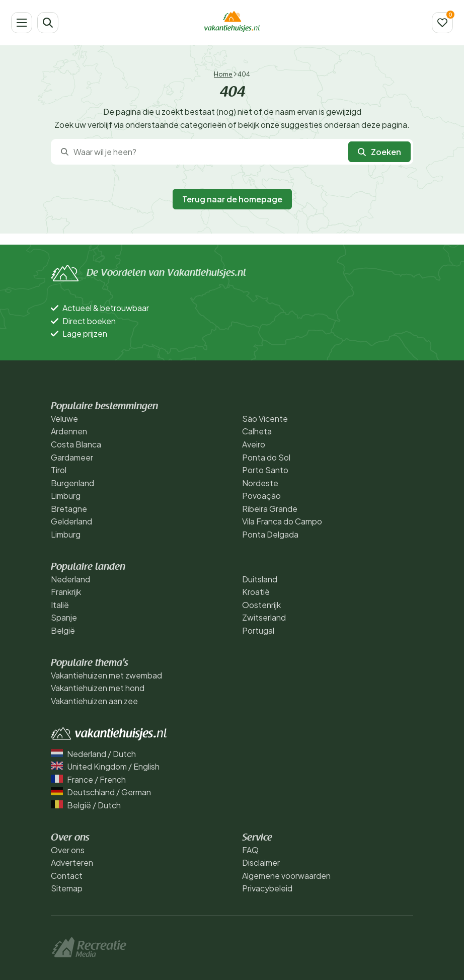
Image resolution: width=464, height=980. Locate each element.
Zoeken (379, 152)
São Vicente (265, 419)
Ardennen (69, 431)
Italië (60, 605)
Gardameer (72, 457)
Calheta (257, 431)
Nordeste (260, 483)
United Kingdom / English (105, 766)
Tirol (59, 470)
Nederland (70, 579)
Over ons (68, 850)
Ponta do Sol (266, 457)
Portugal (258, 630)
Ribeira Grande (270, 509)
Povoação (261, 496)
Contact (67, 876)
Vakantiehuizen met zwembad (106, 675)
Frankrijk (66, 592)
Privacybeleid (267, 888)
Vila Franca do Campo (282, 521)
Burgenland (72, 483)
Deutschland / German (101, 792)
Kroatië (256, 592)
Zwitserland (264, 617)
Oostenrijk (261, 605)
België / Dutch (86, 805)
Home (223, 74)
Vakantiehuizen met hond (98, 688)
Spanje (64, 617)
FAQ (250, 850)
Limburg (66, 496)
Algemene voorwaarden (286, 876)
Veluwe (64, 419)
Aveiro (254, 444)
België (63, 630)
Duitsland (260, 579)
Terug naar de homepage (232, 199)
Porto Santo (265, 470)
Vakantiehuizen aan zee (94, 701)
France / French (88, 779)
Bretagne (69, 509)
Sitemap (67, 888)
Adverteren (72, 862)
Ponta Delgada (270, 534)
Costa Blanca (76, 444)
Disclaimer (261, 862)
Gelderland (71, 521)
